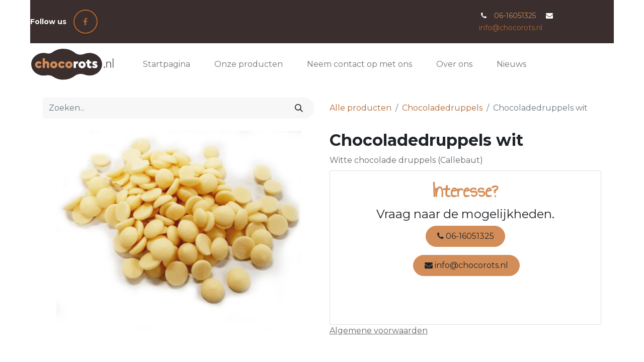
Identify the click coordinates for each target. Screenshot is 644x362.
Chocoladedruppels (442, 108)
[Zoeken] (299, 108)
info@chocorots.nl (511, 28)
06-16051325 (466, 236)
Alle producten (360, 108)
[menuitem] (167, 64)
